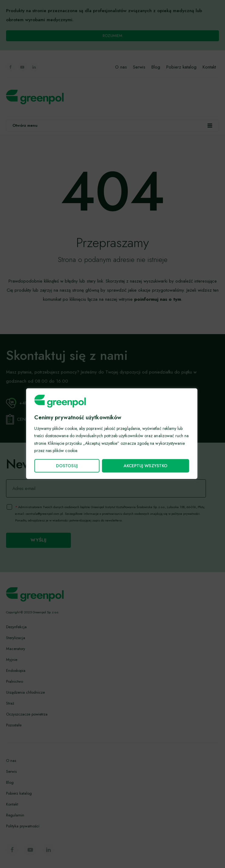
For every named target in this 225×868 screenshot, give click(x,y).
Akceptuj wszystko (145, 466)
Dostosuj (67, 466)
